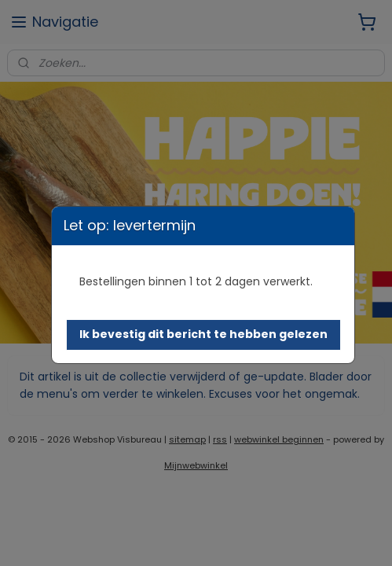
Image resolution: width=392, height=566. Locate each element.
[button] (203, 335)
